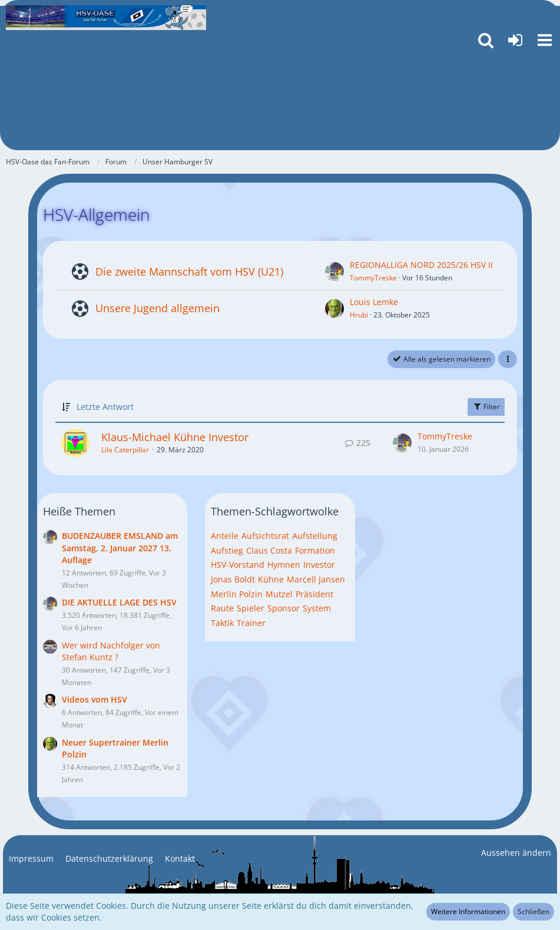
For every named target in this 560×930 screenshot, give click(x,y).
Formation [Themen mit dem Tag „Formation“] (315, 550)
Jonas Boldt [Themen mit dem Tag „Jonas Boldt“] (233, 579)
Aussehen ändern (516, 853)
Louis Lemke (374, 302)
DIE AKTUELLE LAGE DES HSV (119, 602)
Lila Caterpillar (125, 450)
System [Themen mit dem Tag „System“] (317, 608)
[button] (545, 40)
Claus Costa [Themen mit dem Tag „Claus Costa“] (269, 550)
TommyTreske (373, 278)
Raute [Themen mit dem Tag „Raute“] (222, 608)
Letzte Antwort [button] (105, 407)
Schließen (534, 911)
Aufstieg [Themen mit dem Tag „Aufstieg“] (227, 550)
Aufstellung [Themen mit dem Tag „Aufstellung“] (315, 536)
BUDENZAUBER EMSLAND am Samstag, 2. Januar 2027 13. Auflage (120, 548)
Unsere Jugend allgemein (158, 308)
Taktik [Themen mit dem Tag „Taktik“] (222, 623)
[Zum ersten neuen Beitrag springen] (334, 272)
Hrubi (359, 315)
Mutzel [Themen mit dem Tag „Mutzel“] (279, 594)
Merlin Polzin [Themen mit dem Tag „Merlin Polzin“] (237, 594)
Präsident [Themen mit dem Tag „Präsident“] (314, 594)
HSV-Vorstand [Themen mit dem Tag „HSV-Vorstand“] (238, 565)
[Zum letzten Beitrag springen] (402, 443)
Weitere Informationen (468, 911)
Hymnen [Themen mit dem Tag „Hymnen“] (284, 565)
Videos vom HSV (95, 699)
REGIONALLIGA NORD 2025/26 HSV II (421, 265)
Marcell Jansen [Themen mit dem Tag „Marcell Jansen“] (316, 579)
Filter (486, 407)
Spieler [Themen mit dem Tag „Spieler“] (251, 608)
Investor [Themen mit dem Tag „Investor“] (319, 565)
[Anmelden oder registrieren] (515, 40)
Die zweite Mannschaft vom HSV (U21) (189, 272)
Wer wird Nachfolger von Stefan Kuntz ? (111, 651)
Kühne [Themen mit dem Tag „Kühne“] (271, 579)
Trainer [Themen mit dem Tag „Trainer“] (251, 623)
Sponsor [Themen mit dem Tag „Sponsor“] (284, 608)
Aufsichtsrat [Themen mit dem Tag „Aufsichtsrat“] (265, 536)
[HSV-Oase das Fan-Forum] (106, 18)
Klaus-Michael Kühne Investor (175, 437)
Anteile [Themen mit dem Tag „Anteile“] (225, 536)
